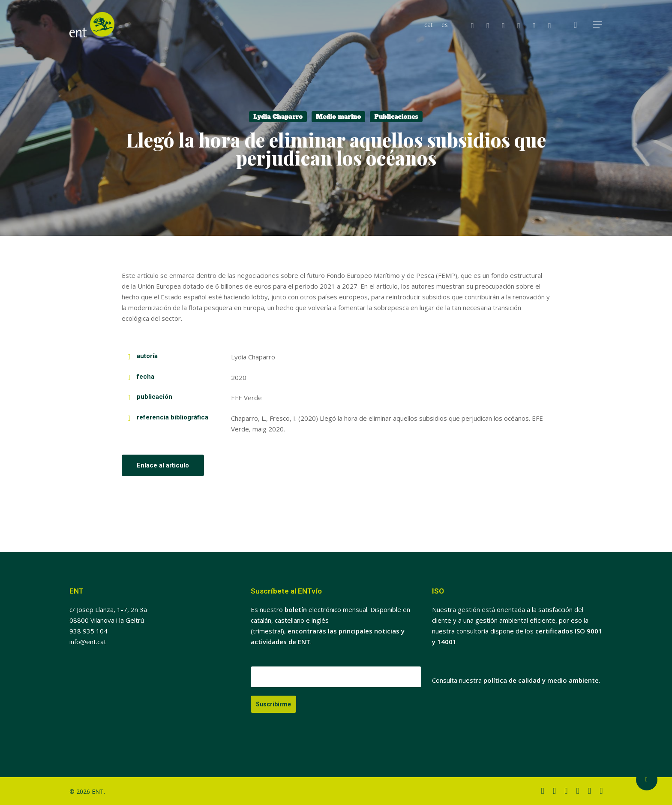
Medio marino (338, 117)
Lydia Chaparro (278, 117)
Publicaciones (396, 117)
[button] (598, 25)
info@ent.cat (88, 642)
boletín (296, 609)
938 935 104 (88, 631)
